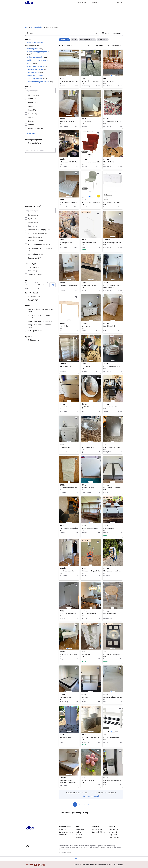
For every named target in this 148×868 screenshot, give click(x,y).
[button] (112, 33)
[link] (35, 42)
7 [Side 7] (102, 804)
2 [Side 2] (79, 804)
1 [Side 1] (75, 804)
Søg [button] (52, 285)
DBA (27, 27)
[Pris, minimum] (30, 285)
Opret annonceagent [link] (91, 796)
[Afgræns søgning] (40, 91)
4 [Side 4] (88, 804)
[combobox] (62, 33)
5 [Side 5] (93, 804)
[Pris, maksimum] (42, 285)
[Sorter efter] (115, 45)
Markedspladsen (37, 27)
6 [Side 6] (98, 804)
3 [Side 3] (84, 804)
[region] (69, 63)
